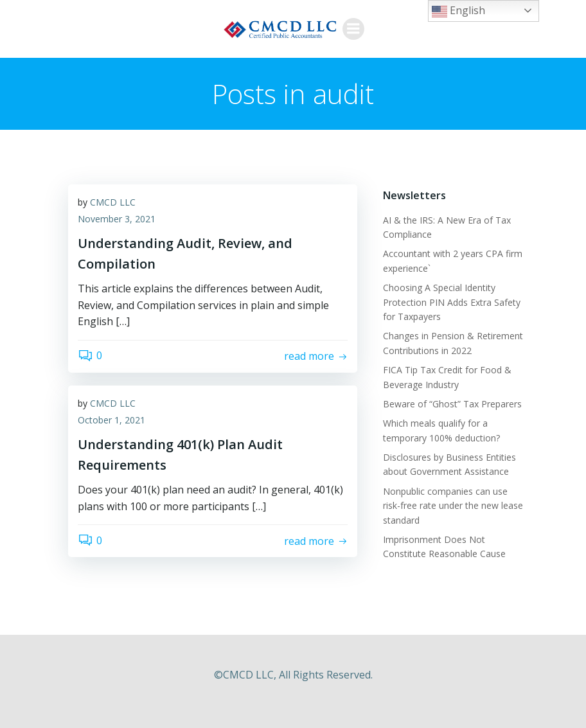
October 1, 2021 (111, 420)
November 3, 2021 (117, 219)
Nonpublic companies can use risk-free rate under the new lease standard (453, 506)
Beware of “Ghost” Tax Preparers (452, 404)
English (458, 11)
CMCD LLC (113, 202)
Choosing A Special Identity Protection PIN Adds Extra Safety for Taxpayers (452, 302)
